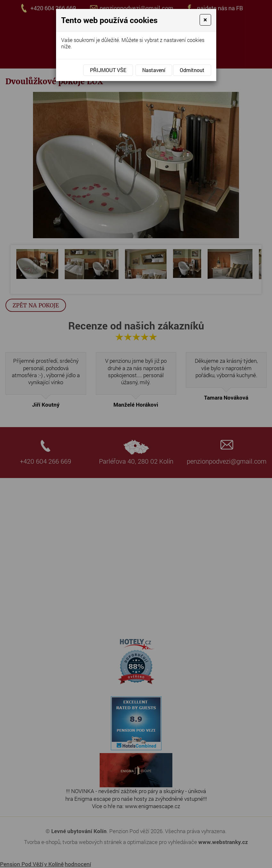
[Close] (205, 20)
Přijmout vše (108, 70)
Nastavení (154, 70)
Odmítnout (192, 70)
